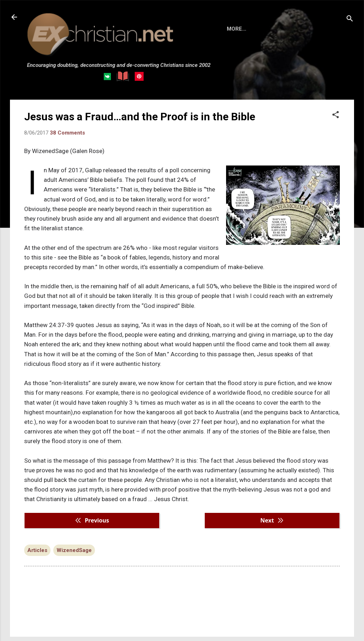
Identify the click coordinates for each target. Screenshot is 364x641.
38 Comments (67, 133)
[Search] (350, 19)
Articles (37, 550)
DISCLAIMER (302, 29)
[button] (336, 115)
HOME (235, 29)
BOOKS (264, 29)
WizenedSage (74, 550)
